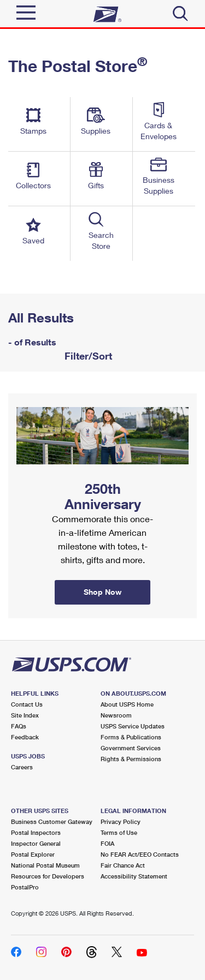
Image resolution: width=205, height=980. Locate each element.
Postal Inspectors (36, 832)
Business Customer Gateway (52, 821)
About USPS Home (127, 704)
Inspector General (36, 843)
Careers (22, 767)
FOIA (107, 843)
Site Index (25, 715)
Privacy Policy (121, 821)
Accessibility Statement (134, 876)
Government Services (131, 748)
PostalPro (25, 887)
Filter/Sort (87, 356)
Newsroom (116, 715)
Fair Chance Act (123, 865)
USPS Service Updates (133, 726)
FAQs (19, 726)
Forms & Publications (131, 737)
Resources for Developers (48, 876)
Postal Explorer (33, 854)
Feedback (25, 737)
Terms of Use (119, 832)
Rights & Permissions (131, 759)
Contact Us (27, 704)
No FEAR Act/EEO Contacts (140, 854)
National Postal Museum (45, 865)
